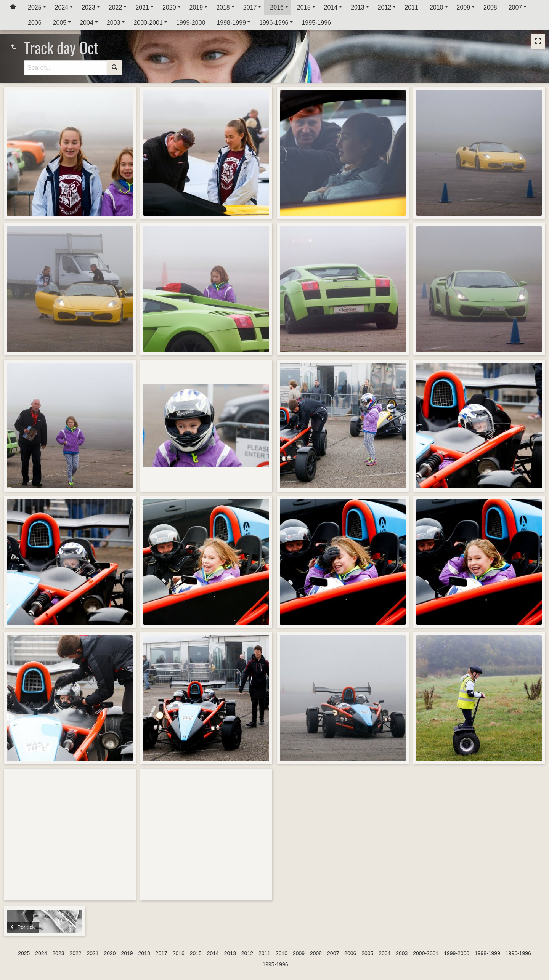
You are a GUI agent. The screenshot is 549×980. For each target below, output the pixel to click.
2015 (304, 7)
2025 (35, 7)
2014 (331, 7)
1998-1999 (231, 23)
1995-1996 (316, 23)
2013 (358, 7)
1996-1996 (274, 23)
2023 (88, 7)
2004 (87, 23)
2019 (196, 7)
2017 (250, 7)
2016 (277, 7)
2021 (142, 7)
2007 (515, 7)
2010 (437, 7)
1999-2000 (191, 23)
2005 (60, 23)
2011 (411, 7)
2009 (464, 7)
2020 (169, 7)
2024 (62, 7)
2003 (114, 23)
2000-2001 (148, 23)
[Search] (66, 68)
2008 (490, 7)
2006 (35, 23)
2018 (223, 7)
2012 (385, 7)
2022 (116, 7)
